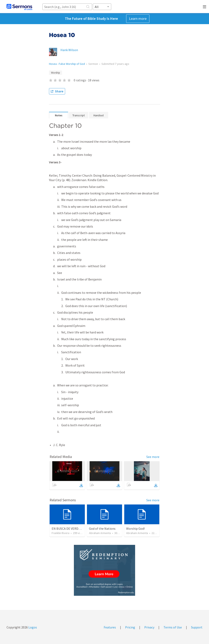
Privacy (149, 627)
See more (153, 457)
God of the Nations (102, 528)
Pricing (130, 627)
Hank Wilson (69, 50)
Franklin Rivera (61, 533)
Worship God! (135, 528)
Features (110, 627)
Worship (56, 73)
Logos (32, 627)
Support (197, 627)
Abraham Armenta (100, 533)
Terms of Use (173, 627)
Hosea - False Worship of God (67, 64)
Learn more (138, 19)
